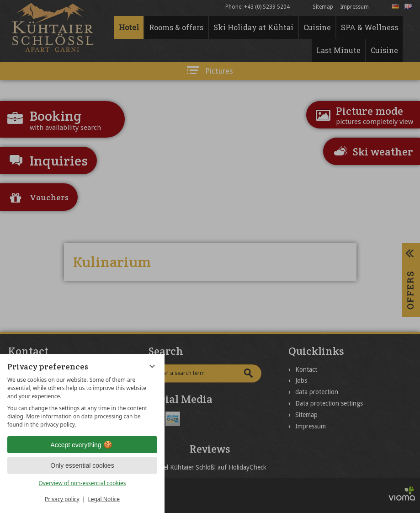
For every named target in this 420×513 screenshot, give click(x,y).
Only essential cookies (82, 465)
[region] (82, 402)
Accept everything (82, 445)
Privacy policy (62, 499)
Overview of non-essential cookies (82, 483)
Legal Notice (104, 499)
